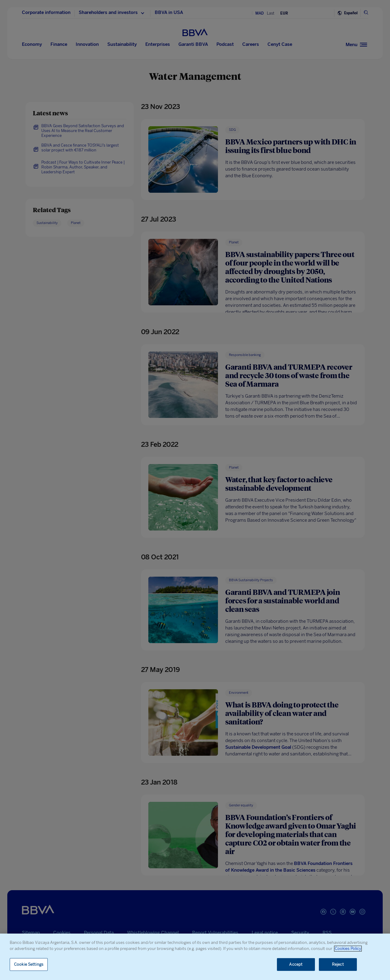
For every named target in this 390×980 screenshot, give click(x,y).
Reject (338, 964)
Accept (296, 964)
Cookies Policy (348, 949)
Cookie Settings (29, 964)
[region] (195, 957)
